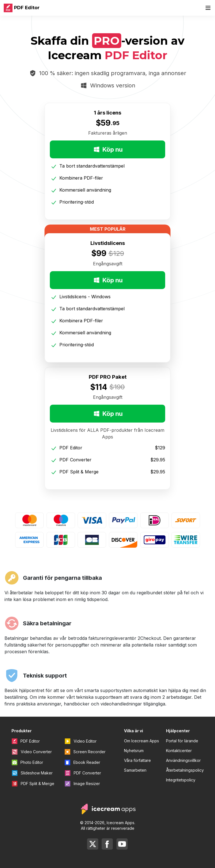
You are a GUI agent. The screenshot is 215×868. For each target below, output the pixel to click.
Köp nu (108, 149)
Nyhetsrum (134, 751)
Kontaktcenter (179, 751)
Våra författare (137, 760)
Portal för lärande (182, 741)
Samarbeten (135, 770)
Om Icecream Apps (142, 741)
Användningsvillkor (183, 760)
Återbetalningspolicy (185, 770)
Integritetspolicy (181, 780)
